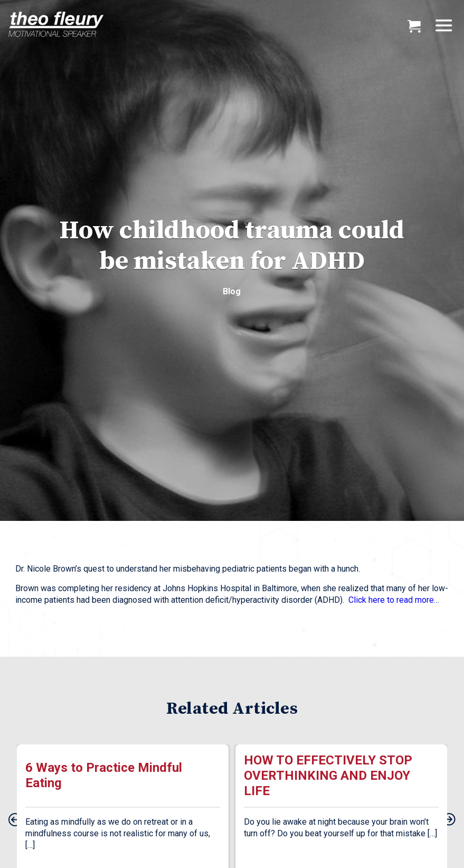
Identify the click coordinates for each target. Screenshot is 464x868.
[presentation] (15, 820)
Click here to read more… (394, 600)
